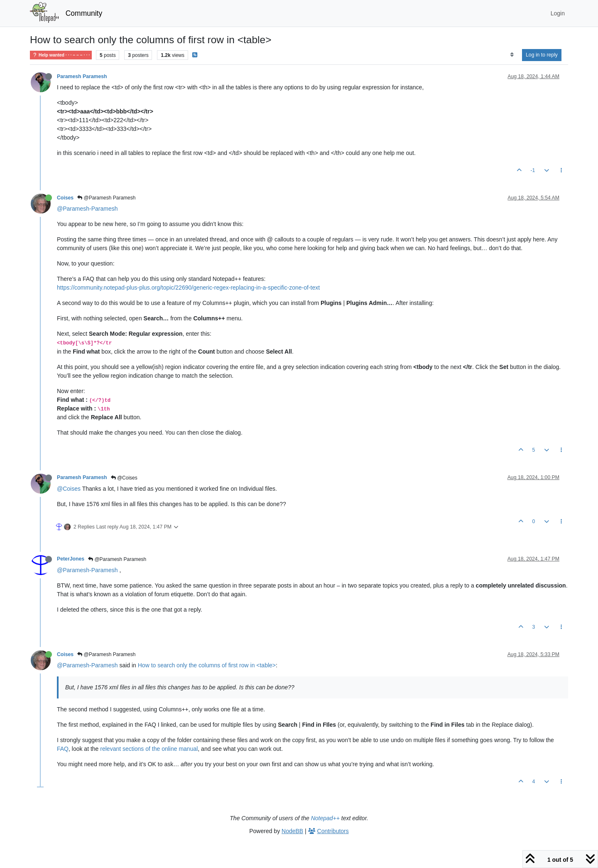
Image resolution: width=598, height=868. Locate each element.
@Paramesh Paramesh (106, 198)
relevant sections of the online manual (149, 749)
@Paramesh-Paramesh (87, 209)
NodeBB (292, 831)
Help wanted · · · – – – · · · (61, 55)
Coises (65, 198)
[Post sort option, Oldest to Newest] (512, 55)
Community (84, 13)
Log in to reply (542, 55)
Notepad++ (325, 818)
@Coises (124, 478)
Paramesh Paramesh (82, 76)
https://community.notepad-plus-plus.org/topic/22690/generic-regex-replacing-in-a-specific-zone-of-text (188, 288)
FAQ (63, 749)
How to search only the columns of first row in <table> (207, 665)
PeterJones (71, 559)
